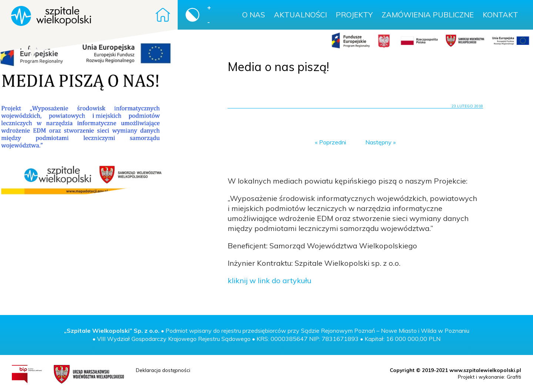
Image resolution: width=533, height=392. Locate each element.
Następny (378, 142)
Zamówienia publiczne (428, 15)
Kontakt (500, 15)
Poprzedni (333, 142)
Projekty (354, 15)
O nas (254, 15)
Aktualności (300, 15)
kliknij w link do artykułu (269, 280)
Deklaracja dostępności (163, 370)
